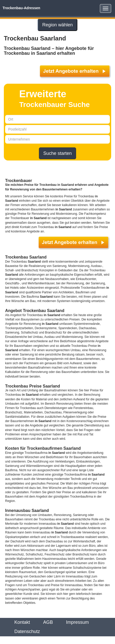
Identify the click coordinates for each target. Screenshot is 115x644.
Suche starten (57, 153)
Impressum (77, 622)
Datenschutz (27, 631)
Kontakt (22, 622)
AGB (48, 622)
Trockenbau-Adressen (21, 8)
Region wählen (57, 25)
